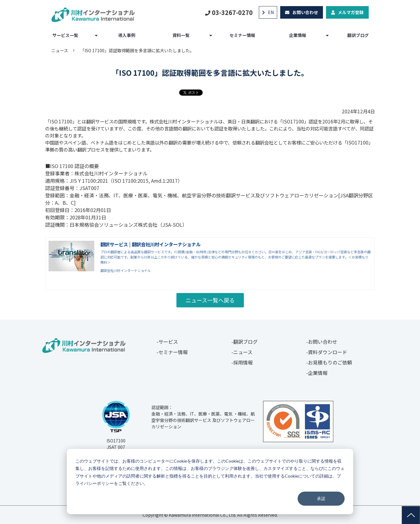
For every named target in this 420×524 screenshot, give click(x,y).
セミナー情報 (242, 35)
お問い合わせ (305, 12)
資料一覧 (181, 35)
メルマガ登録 (351, 12)
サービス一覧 (65, 35)
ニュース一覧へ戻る (210, 300)
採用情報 (243, 362)
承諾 (321, 498)
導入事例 (127, 35)
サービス (168, 342)
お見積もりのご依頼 (330, 362)
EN (271, 12)
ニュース (60, 50)
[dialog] (210, 482)
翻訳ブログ (358, 35)
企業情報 (298, 35)
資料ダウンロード (328, 352)
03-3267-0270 (232, 12)
